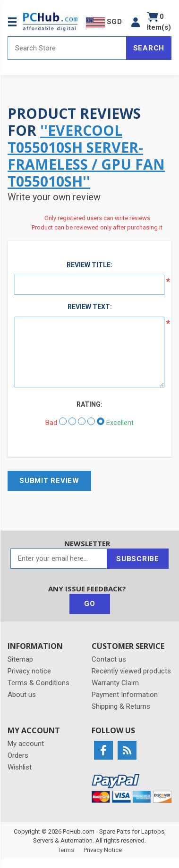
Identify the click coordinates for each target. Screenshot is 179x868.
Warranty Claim (115, 683)
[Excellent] (101, 421)
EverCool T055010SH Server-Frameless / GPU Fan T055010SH (86, 156)
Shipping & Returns (121, 706)
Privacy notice (29, 671)
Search (149, 48)
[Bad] (63, 421)
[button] (136, 22)
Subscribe (138, 559)
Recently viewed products (131, 671)
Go (90, 604)
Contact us (109, 659)
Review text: (90, 307)
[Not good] (72, 421)
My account (26, 744)
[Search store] (67, 48)
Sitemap (20, 659)
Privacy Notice (103, 850)
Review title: (89, 265)
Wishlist (20, 767)
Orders (18, 755)
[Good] (91, 421)
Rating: (89, 404)
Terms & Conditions (38, 683)
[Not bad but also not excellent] (82, 421)
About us (22, 695)
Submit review (49, 481)
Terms (66, 850)
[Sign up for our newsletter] (59, 559)
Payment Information (125, 695)
